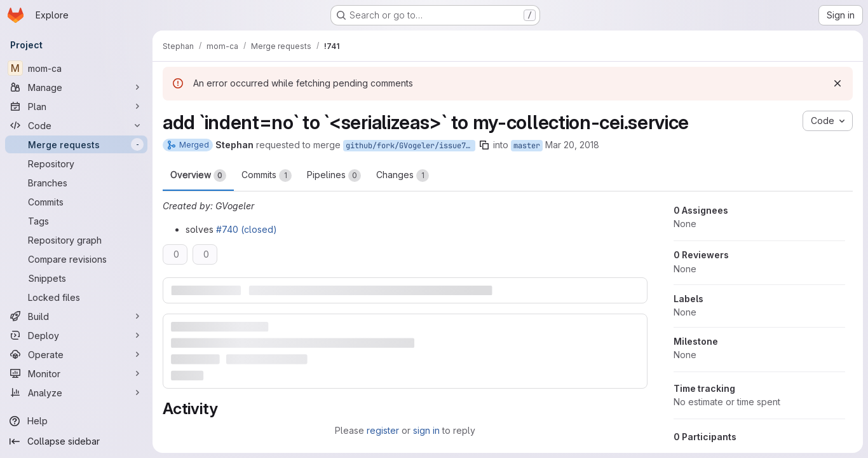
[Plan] (76, 106)
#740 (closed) (247, 229)
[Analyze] (76, 392)
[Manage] (76, 87)
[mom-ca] (76, 68)
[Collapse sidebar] (76, 441)
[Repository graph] (76, 240)
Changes (403, 176)
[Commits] (76, 202)
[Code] (76, 125)
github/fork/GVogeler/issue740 (410, 146)
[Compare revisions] (76, 259)
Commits (267, 176)
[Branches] (76, 183)
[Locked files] (76, 297)
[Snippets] (76, 278)
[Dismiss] (837, 83)
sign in (426, 430)
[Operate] (76, 354)
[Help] (76, 421)
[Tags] (76, 221)
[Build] (76, 316)
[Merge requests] (76, 144)
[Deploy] (76, 335)
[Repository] (76, 163)
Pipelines (334, 176)
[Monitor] (76, 373)
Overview (198, 176)
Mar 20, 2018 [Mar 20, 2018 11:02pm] (572, 145)
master (527, 146)
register (383, 430)
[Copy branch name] (484, 145)
